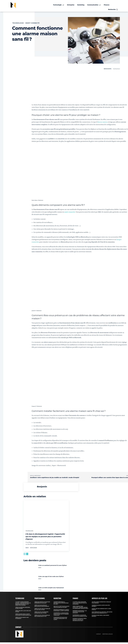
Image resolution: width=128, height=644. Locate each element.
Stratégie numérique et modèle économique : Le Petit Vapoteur (61, 612)
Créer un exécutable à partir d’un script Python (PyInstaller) (23, 616)
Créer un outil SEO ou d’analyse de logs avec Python (42, 611)
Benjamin (108, 69)
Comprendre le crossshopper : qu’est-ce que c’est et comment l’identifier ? (61, 616)
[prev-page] (25, 555)
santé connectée (70, 212)
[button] (113, 9)
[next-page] (27, 555)
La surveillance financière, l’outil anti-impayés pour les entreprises (80, 605)
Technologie (18, 23)
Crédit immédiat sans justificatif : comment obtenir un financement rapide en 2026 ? (81, 609)
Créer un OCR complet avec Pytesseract (51, 589)
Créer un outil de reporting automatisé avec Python (41, 614)
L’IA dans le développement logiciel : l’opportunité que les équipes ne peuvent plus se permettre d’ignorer (45, 537)
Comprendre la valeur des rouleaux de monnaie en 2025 (80, 617)
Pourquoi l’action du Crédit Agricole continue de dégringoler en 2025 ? (80, 621)
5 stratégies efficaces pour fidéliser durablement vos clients (60, 620)
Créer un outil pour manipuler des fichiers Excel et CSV (42, 618)
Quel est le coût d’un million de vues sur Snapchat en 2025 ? (61, 609)
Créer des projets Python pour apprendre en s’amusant (42, 604)
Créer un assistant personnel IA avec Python (53, 567)
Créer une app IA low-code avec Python (51, 578)
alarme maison (103, 122)
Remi (27, 549)
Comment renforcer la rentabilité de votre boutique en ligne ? (61, 605)
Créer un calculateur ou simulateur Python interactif (42, 607)
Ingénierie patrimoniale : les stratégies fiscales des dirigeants (80, 613)
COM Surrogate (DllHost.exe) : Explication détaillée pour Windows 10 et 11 (102, 614)
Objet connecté (32, 23)
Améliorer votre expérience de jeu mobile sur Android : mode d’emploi (55, 478)
